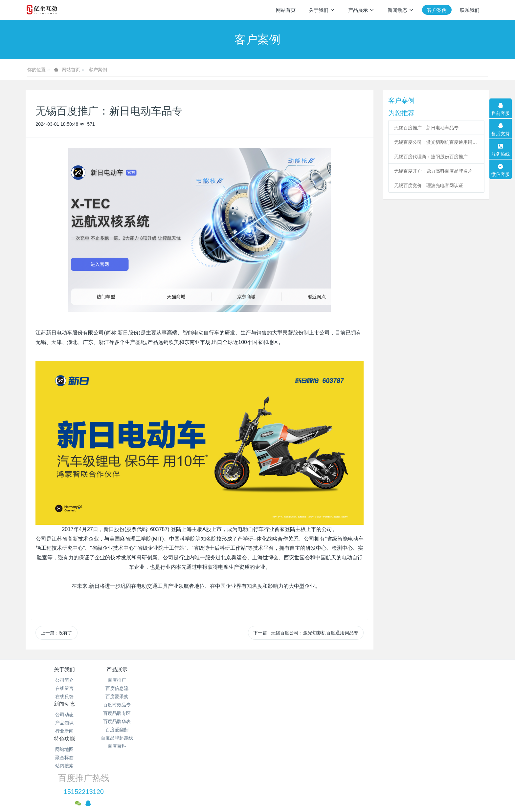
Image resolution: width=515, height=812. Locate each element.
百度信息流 (142, 688)
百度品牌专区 (142, 713)
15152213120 (392, 688)
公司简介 (64, 680)
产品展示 (142, 669)
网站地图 (296, 680)
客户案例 (98, 70)
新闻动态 (219, 669)
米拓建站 (266, 798)
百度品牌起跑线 (142, 738)
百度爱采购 (142, 696)
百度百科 (142, 746)
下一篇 (306, 633)
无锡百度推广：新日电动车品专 (426, 128)
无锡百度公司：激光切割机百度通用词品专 (436, 142)
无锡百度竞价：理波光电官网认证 (429, 185)
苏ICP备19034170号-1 (300, 765)
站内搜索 (296, 696)
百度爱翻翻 (142, 730)
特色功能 (296, 669)
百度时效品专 (142, 705)
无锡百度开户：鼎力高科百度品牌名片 (433, 171)
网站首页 (286, 10)
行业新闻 (219, 696)
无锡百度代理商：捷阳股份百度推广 (431, 157)
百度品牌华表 (142, 721)
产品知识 (219, 688)
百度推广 (142, 680)
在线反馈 (64, 696)
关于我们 (64, 669)
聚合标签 (296, 688)
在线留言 (64, 688)
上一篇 (56, 633)
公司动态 (219, 680)
